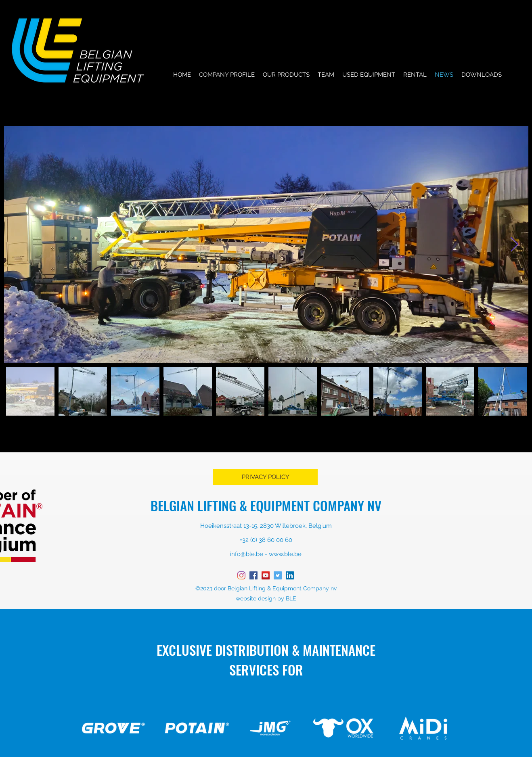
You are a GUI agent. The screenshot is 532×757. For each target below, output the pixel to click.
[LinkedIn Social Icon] (290, 575)
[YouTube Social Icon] (266, 575)
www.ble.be (285, 554)
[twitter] (278, 575)
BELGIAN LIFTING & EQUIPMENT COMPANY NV (266, 505)
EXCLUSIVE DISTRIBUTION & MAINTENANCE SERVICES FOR (266, 660)
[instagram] (241, 575)
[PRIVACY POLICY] (265, 477)
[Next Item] (514, 245)
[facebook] (253, 575)
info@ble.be (247, 554)
